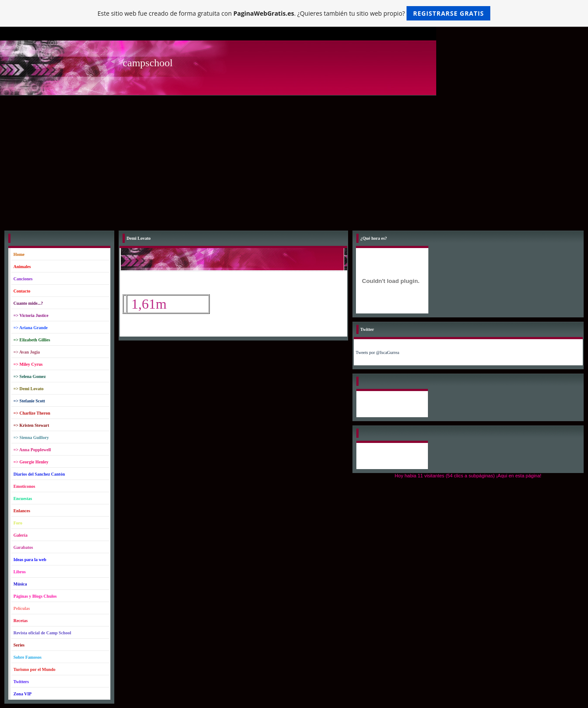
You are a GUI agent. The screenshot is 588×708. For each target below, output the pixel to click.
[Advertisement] (294, 161)
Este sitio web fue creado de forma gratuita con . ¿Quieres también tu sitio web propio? (294, 13)
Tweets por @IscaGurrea (378, 352)
